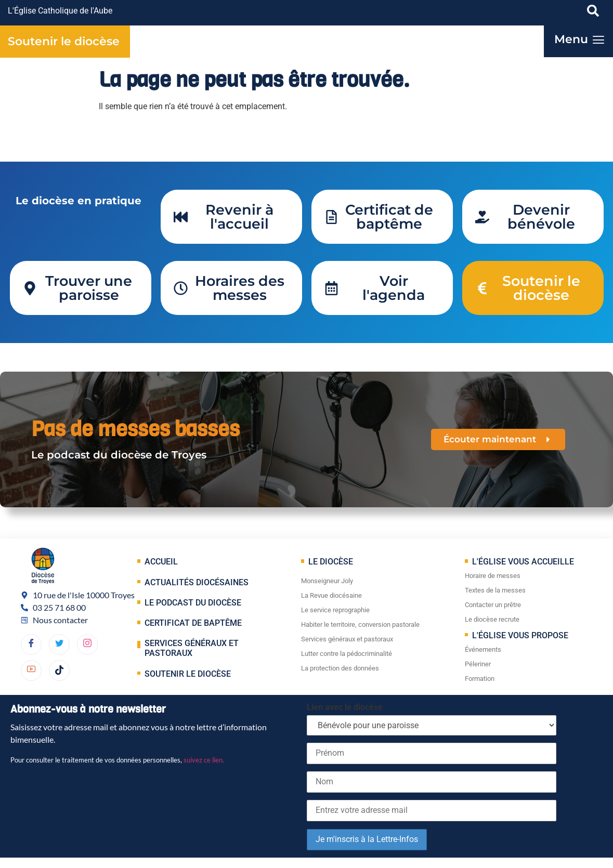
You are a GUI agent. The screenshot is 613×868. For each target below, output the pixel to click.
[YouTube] (31, 670)
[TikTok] (59, 670)
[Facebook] (31, 645)
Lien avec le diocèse (345, 707)
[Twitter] (59, 645)
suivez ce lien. (204, 760)
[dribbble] (87, 645)
